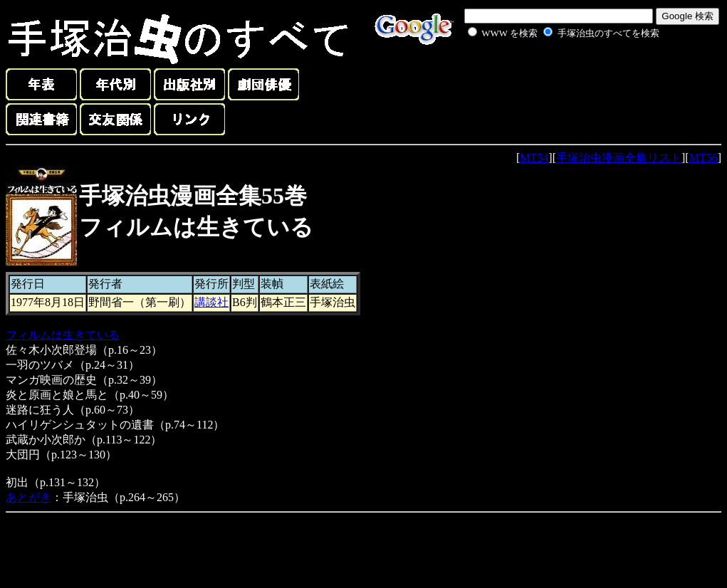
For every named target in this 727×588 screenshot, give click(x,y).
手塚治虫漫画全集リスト (619, 158)
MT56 (704, 158)
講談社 (211, 302)
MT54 (534, 158)
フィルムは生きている (63, 335)
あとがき (28, 497)
